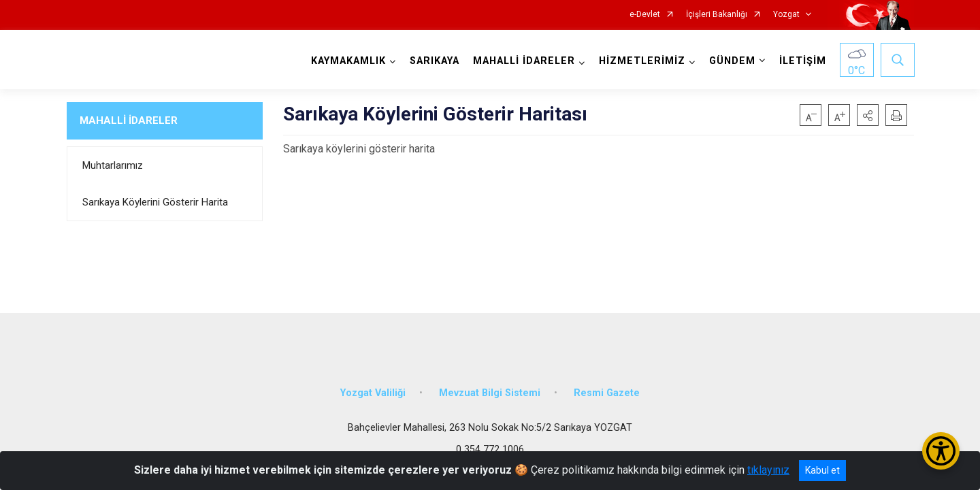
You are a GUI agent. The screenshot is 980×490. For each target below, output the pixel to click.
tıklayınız (768, 470)
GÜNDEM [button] (732, 61)
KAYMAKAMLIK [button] (348, 61)
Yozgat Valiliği (373, 390)
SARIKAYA (434, 61)
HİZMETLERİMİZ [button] (641, 61)
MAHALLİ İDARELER (129, 120)
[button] (868, 115)
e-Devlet (645, 15)
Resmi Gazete (607, 390)
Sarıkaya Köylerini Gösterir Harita (155, 202)
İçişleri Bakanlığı (717, 15)
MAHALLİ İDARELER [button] (523, 61)
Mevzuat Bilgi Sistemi (490, 390)
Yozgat (786, 15)
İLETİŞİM (802, 61)
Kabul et (822, 470)
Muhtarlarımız (113, 165)
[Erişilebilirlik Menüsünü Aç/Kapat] (941, 451)
